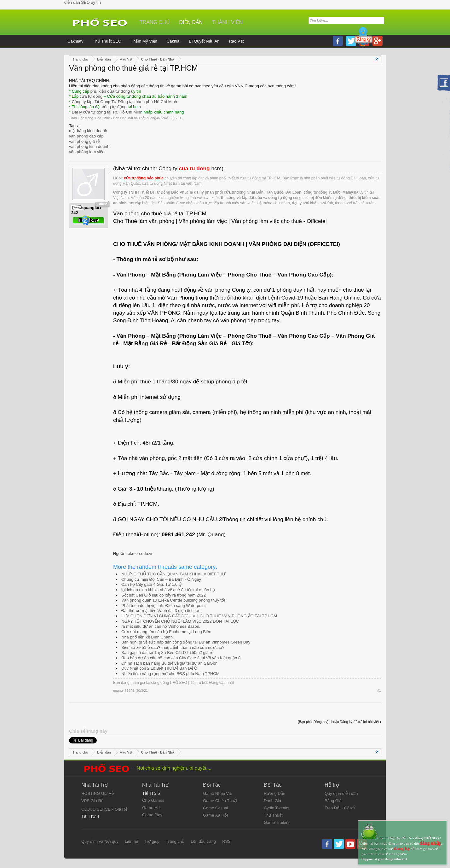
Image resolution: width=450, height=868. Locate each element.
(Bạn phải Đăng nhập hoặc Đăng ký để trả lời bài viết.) (339, 722)
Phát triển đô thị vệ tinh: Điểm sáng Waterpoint (164, 606)
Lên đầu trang (203, 841)
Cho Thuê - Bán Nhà (111, 118)
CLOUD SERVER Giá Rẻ (104, 809)
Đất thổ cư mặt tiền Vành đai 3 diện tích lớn (161, 611)
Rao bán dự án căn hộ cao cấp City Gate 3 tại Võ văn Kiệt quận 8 (181, 658)
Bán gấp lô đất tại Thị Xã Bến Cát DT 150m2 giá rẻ (167, 652)
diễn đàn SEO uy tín (83, 2)
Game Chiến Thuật (220, 801)
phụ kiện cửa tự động (110, 91)
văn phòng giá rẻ (84, 141)
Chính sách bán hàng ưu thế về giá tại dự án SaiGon (169, 663)
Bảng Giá (333, 801)
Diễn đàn (191, 22)
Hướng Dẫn (274, 793)
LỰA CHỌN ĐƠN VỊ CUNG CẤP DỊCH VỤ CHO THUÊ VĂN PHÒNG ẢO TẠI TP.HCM (199, 616)
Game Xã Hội (215, 815)
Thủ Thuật (273, 815)
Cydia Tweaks (277, 808)
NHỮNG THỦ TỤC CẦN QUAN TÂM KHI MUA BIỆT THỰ (173, 574)
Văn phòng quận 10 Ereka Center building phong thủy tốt (173, 600)
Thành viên (227, 22)
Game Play (152, 815)
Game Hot (151, 808)
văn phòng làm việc (87, 152)
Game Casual (215, 808)
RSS (226, 841)
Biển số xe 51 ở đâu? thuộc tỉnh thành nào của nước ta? (173, 647)
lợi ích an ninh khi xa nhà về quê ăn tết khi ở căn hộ (168, 590)
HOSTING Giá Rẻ (98, 793)
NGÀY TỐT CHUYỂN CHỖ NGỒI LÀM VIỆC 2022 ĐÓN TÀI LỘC (180, 621)
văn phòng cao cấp (86, 136)
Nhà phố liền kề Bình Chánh (147, 637)
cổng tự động (114, 107)
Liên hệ (131, 841)
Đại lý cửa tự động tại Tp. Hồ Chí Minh (107, 112)
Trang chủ (155, 22)
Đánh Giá (272, 801)
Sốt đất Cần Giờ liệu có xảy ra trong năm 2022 (164, 595)
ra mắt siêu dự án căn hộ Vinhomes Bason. (161, 626)
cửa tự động (91, 96)
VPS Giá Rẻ (92, 801)
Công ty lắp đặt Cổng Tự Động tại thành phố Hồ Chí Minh (124, 102)
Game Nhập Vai (217, 793)
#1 (379, 690)
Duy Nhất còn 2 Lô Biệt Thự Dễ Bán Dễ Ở (159, 668)
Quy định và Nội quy (100, 841)
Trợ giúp (152, 841)
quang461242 (157, 118)
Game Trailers (277, 822)
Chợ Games (153, 800)
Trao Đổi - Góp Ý (340, 808)
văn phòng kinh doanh (89, 146)
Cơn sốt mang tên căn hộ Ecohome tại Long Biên (166, 632)
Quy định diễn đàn (341, 793)
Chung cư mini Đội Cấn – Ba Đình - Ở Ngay (161, 579)
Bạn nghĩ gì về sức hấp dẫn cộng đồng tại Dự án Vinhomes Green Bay (186, 642)
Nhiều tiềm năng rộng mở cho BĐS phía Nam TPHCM (170, 674)
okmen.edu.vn (141, 553)
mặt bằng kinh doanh (88, 131)
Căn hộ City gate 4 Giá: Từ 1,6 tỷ (152, 584)
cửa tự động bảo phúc (144, 178)
